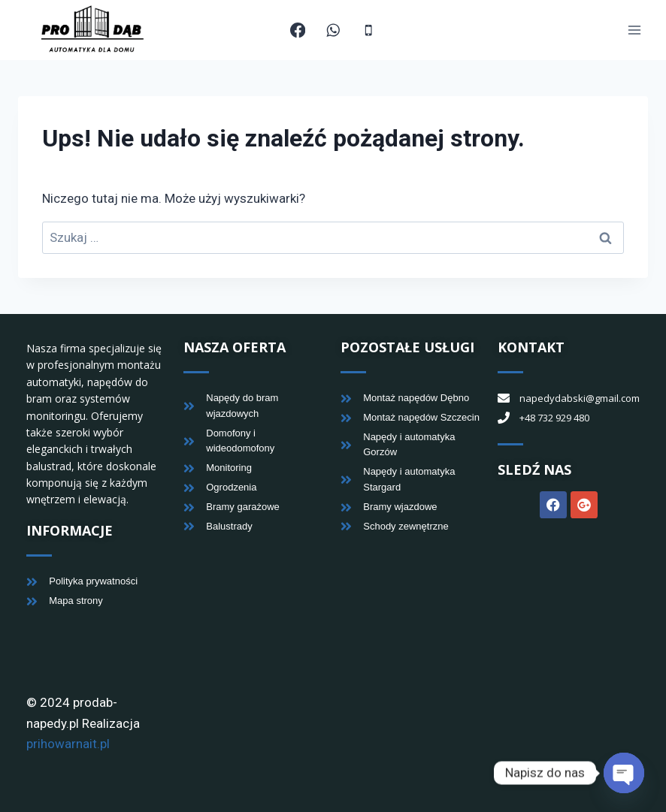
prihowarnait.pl (68, 744)
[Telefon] (369, 30)
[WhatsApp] (333, 30)
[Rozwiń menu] (634, 30)
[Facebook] (298, 30)
